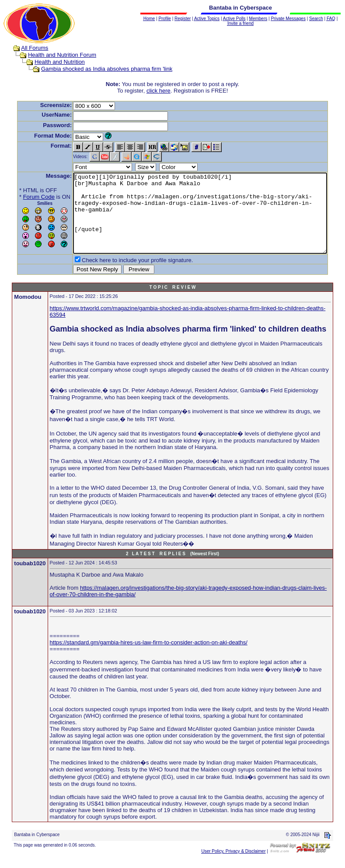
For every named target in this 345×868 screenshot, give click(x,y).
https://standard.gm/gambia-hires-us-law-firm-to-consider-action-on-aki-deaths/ (149, 658)
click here (160, 91)
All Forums (26, 48)
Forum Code (25, 197)
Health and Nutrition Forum (54, 55)
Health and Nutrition (51, 62)
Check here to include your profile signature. (124, 276)
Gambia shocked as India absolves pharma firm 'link (98, 69)
